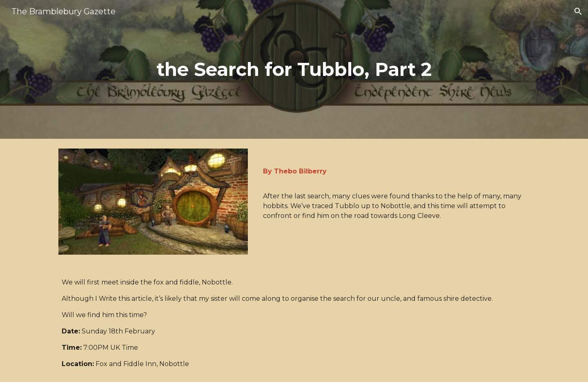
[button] (578, 11)
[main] (294, 70)
